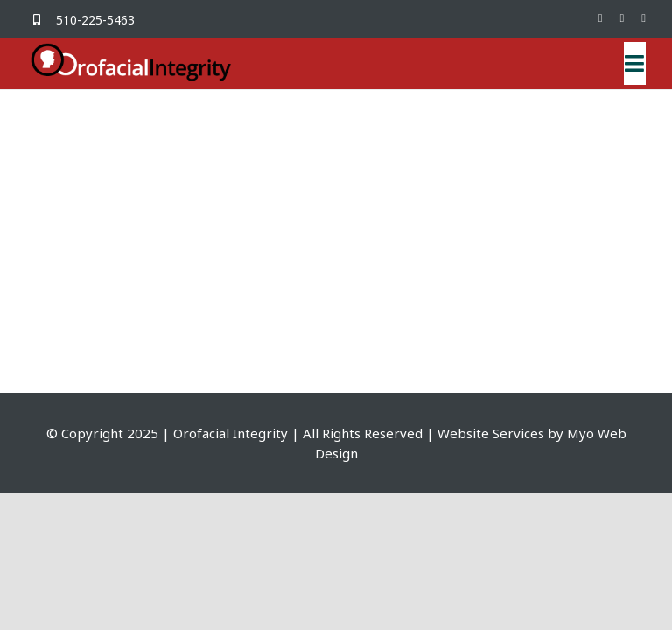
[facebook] (601, 18)
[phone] (644, 18)
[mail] (623, 18)
